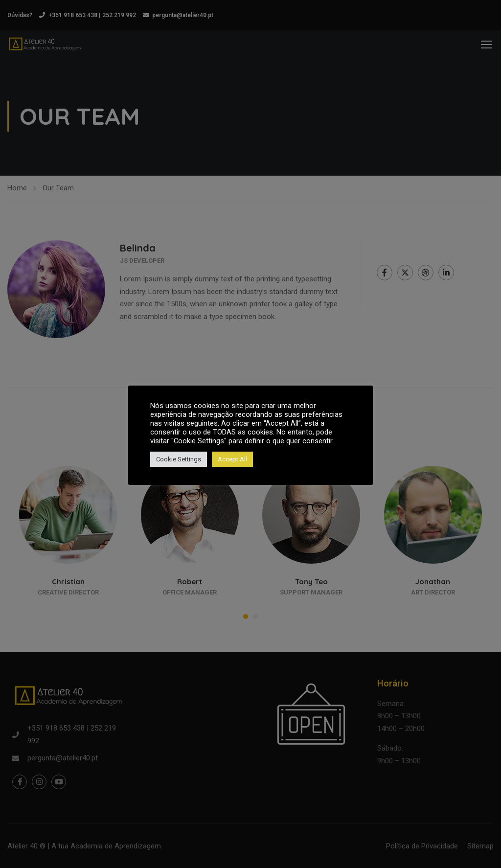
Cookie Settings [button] (179, 459)
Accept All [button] (232, 459)
